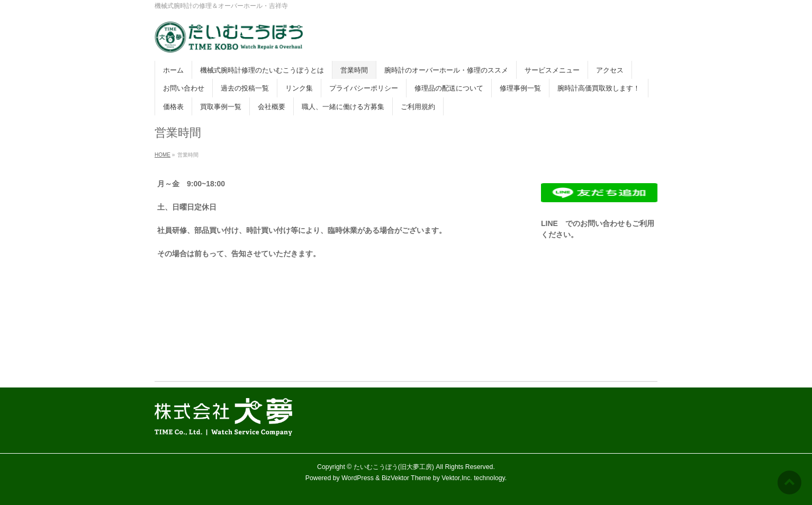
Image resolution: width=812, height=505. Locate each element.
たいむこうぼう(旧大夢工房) (394, 467)
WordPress (358, 478)
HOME (163, 155)
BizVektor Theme (407, 478)
